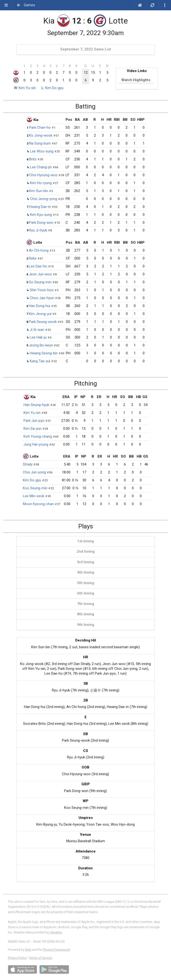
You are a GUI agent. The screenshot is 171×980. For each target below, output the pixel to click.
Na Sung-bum (40, 143)
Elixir (28, 950)
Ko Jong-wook (41, 135)
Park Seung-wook (43, 322)
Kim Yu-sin (27, 88)
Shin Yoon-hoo (42, 290)
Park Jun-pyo (34, 421)
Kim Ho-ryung (41, 183)
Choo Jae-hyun (42, 298)
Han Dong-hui (40, 306)
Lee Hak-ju (38, 337)
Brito (33, 159)
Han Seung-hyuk (36, 405)
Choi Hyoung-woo (43, 175)
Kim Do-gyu (54, 88)
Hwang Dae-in (40, 207)
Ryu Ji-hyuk (38, 230)
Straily (28, 464)
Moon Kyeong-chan (38, 504)
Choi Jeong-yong (44, 199)
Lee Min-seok (34, 496)
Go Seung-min (40, 282)
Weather (56, 932)
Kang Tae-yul (40, 361)
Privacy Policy (17, 958)
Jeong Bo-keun (41, 345)
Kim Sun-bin (39, 191)
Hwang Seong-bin (44, 353)
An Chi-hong (39, 250)
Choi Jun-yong (34, 472)
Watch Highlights (136, 80)
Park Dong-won (41, 223)
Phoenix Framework (56, 950)
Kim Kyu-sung (41, 215)
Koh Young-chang (38, 436)
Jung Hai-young (36, 444)
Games (26, 5)
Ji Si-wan (37, 330)
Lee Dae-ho (38, 266)
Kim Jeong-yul (40, 314)
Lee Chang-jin (41, 167)
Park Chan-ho (40, 127)
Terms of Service (41, 958)
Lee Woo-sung (42, 151)
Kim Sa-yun (33, 429)
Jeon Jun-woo (40, 274)
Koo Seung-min (35, 488)
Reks (33, 258)
